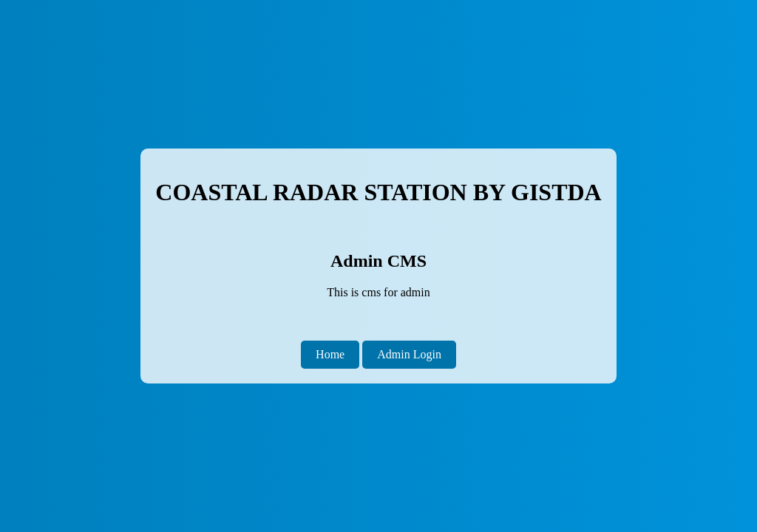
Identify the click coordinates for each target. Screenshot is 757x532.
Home (330, 354)
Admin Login (409, 354)
